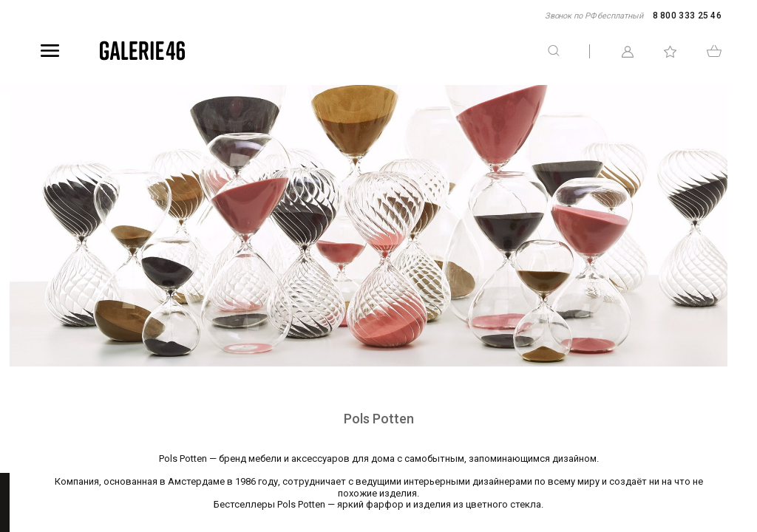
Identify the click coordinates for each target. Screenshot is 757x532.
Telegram (747, 227)
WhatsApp (747, 305)
